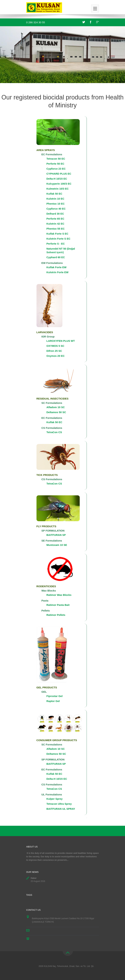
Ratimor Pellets (56, 615)
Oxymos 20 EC (56, 356)
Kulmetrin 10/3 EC (58, 189)
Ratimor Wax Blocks (59, 595)
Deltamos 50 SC (56, 412)
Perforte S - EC (56, 244)
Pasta (45, 601)
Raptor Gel (53, 701)
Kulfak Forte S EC (57, 234)
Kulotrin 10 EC (55, 199)
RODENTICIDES (46, 586)
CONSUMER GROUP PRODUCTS (57, 740)
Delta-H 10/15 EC (57, 179)
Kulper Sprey (55, 799)
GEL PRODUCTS (47, 687)
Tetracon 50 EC (56, 159)
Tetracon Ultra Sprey (59, 804)
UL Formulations (52, 794)
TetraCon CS (54, 432)
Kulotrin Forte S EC (58, 239)
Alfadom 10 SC (56, 407)
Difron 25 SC (54, 351)
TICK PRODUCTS (47, 475)
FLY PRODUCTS (46, 526)
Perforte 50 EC (55, 164)
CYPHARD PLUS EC (59, 174)
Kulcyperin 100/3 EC (59, 184)
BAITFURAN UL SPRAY (61, 809)
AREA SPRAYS (46, 150)
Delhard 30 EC (55, 214)
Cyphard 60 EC (56, 257)
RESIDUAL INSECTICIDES (53, 399)
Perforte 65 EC (55, 219)
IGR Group (48, 337)
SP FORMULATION (53, 531)
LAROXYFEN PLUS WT (61, 341)
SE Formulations (52, 541)
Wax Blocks (49, 591)
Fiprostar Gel (55, 696)
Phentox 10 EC (56, 204)
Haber (34, 878)
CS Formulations (52, 428)
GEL (44, 692)
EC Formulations (52, 154)
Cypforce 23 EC (56, 169)
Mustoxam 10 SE (57, 545)
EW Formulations (52, 263)
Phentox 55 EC (56, 229)
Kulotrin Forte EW (58, 272)
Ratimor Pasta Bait (58, 605)
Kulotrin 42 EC (55, 224)
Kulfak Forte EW (57, 267)
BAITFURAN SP (56, 535)
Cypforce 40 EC (56, 209)
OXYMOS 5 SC (55, 346)
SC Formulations (52, 403)
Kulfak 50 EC (54, 194)
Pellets (46, 611)
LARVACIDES (45, 332)
